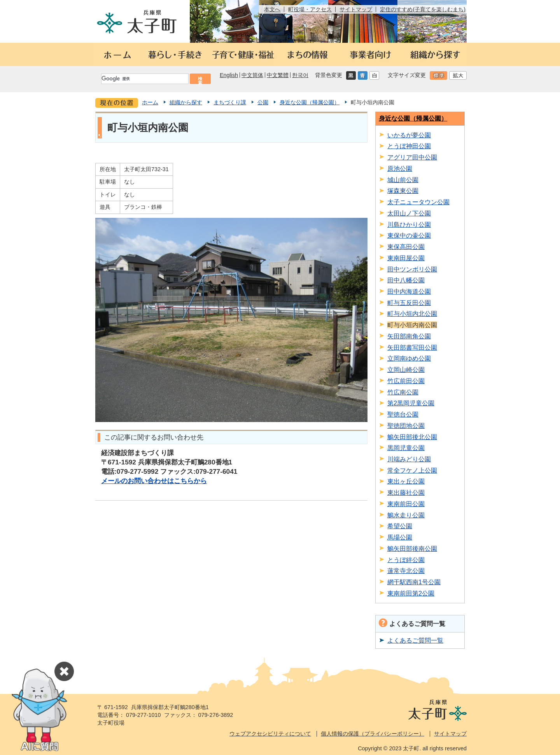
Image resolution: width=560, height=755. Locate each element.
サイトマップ (356, 9)
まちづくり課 (230, 102)
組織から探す (186, 102)
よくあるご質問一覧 (415, 640)
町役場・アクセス (310, 9)
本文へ (272, 9)
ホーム (150, 102)
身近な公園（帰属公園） (310, 102)
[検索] (144, 79)
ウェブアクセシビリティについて (270, 734)
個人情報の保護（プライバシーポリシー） (373, 734)
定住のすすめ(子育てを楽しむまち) (423, 9)
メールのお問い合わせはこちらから (154, 481)
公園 (263, 102)
